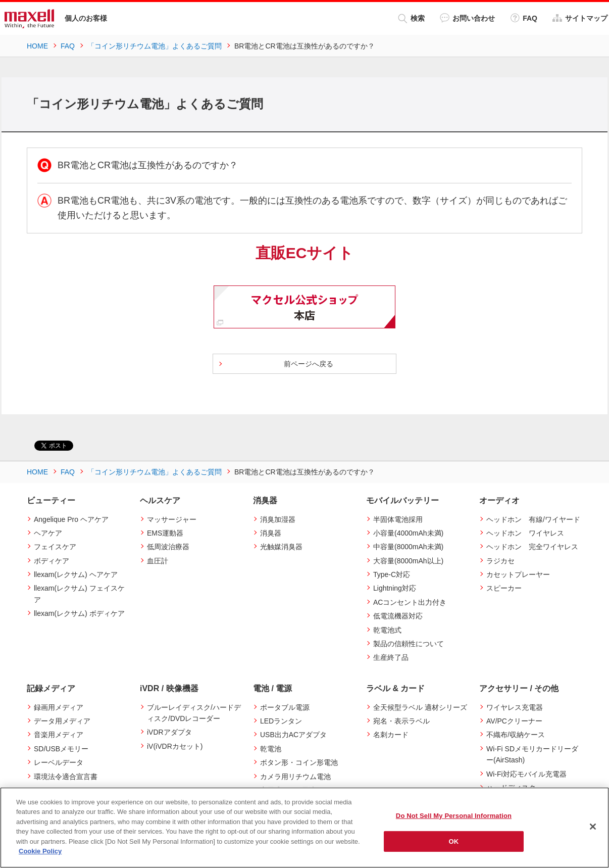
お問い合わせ (467, 18)
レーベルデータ (59, 762)
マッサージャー (172, 519)
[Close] (593, 827)
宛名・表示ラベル (401, 721)
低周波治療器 (168, 547)
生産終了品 (391, 657)
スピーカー (504, 588)
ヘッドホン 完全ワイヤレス (532, 547)
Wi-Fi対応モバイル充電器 (526, 774)
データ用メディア (62, 721)
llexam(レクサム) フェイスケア (79, 594)
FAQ (524, 18)
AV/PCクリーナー (514, 721)
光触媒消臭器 (281, 547)
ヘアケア (48, 533)
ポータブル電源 (285, 707)
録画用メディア (59, 707)
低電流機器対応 (398, 616)
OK (454, 841)
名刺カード (391, 735)
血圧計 (158, 561)
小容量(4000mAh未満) (408, 533)
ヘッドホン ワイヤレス (525, 533)
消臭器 (271, 533)
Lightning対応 (395, 588)
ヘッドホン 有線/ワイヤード (533, 519)
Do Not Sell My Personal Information (454, 816)
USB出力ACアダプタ (293, 735)
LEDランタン (281, 721)
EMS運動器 (165, 533)
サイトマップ (580, 18)
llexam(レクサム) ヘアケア (76, 574)
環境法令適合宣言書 (66, 777)
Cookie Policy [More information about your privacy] (40, 851)
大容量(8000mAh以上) (408, 561)
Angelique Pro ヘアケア (71, 519)
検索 (411, 18)
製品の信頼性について (409, 644)
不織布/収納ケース (516, 735)
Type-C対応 (392, 574)
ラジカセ (500, 561)
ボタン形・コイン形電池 (299, 762)
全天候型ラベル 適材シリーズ (420, 707)
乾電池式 (387, 630)
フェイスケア (55, 547)
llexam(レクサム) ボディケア (79, 613)
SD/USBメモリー (61, 749)
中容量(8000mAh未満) (408, 547)
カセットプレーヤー (518, 574)
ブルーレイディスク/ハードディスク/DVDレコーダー (194, 713)
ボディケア (52, 561)
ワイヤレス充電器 (515, 707)
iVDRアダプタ (169, 732)
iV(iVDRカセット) (175, 746)
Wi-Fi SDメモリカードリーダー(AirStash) (532, 754)
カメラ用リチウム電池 (295, 777)
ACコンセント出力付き (410, 602)
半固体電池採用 (398, 519)
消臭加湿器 (278, 519)
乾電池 (271, 749)
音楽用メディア (59, 735)
